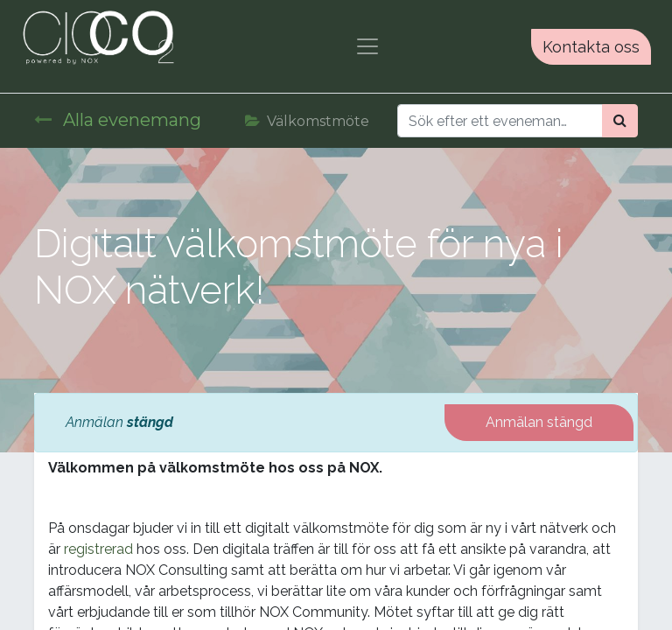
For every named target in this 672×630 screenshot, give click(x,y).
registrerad (98, 549)
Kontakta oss (591, 47)
